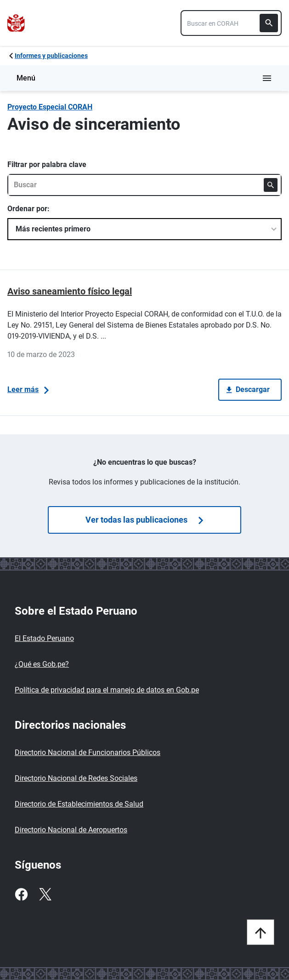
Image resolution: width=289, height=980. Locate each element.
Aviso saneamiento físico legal (70, 291)
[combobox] (231, 23)
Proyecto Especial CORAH (50, 107)
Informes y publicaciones (51, 56)
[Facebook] (21, 894)
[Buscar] (269, 23)
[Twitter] (45, 894)
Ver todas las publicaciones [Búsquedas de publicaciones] (144, 520)
